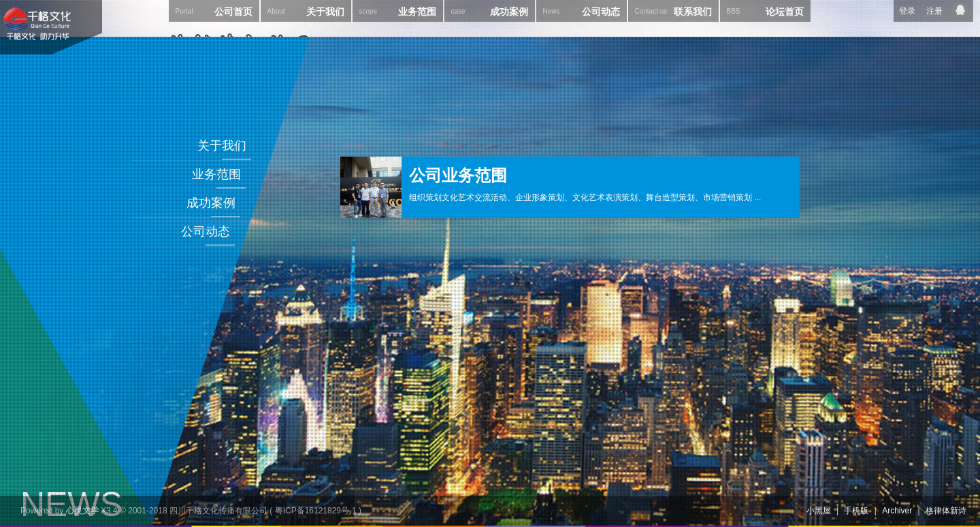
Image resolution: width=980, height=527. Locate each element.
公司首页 (214, 11)
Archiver (897, 511)
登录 (907, 11)
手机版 (856, 511)
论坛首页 (765, 11)
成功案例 (490, 11)
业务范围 (398, 11)
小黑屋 (819, 511)
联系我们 (673, 11)
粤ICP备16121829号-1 (316, 511)
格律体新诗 (946, 511)
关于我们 (306, 11)
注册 (934, 11)
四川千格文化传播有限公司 (218, 511)
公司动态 (582, 11)
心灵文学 (82, 511)
